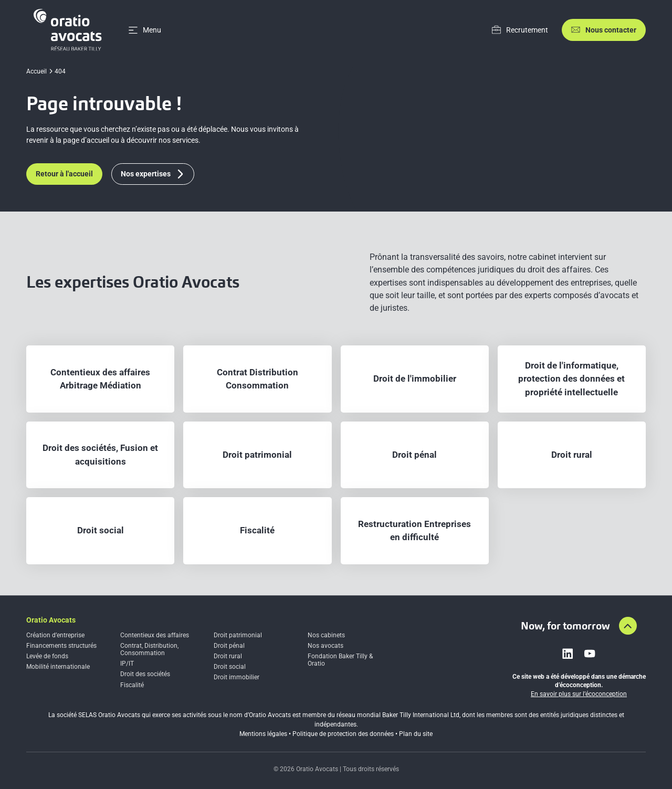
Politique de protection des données (343, 734)
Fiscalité (132, 685)
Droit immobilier (237, 677)
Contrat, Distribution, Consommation (149, 649)
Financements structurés (61, 646)
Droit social (230, 667)
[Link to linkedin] (568, 654)
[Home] (70, 30)
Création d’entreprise (55, 635)
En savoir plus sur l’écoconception (579, 694)
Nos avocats (325, 646)
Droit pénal (229, 646)
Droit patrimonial (238, 635)
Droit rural (228, 656)
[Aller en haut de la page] (628, 626)
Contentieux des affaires (155, 635)
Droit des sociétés (145, 674)
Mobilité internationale (58, 667)
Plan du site (416, 734)
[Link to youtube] (590, 654)
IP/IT (127, 664)
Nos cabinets (326, 635)
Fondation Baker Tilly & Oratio (340, 660)
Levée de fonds (47, 656)
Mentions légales (263, 734)
